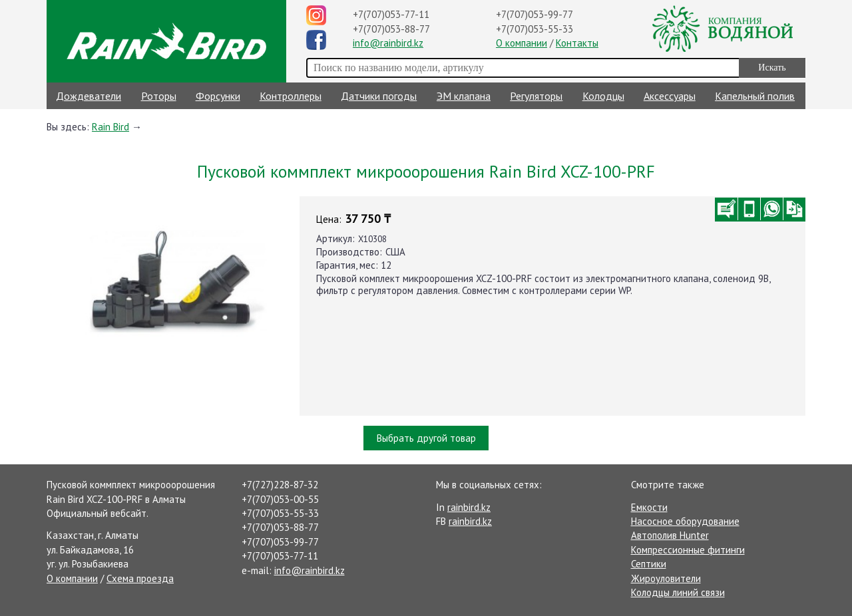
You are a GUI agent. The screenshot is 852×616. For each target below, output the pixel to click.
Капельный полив (755, 96)
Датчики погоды (379, 96)
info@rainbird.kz (388, 43)
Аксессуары (670, 96)
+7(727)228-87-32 (280, 485)
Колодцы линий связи (678, 592)
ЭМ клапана (464, 96)
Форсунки (218, 96)
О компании (522, 43)
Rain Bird (110, 127)
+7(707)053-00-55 (280, 499)
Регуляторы (536, 96)
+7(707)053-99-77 (534, 14)
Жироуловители (666, 578)
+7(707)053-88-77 (391, 29)
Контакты (577, 43)
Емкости (649, 507)
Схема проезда (140, 578)
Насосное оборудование (685, 521)
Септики (649, 564)
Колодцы (603, 96)
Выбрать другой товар (426, 438)
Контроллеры (291, 96)
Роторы (159, 96)
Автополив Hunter (670, 535)
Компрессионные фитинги (688, 550)
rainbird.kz (469, 507)
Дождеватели (89, 96)
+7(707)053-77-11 (391, 14)
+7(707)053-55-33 (534, 29)
